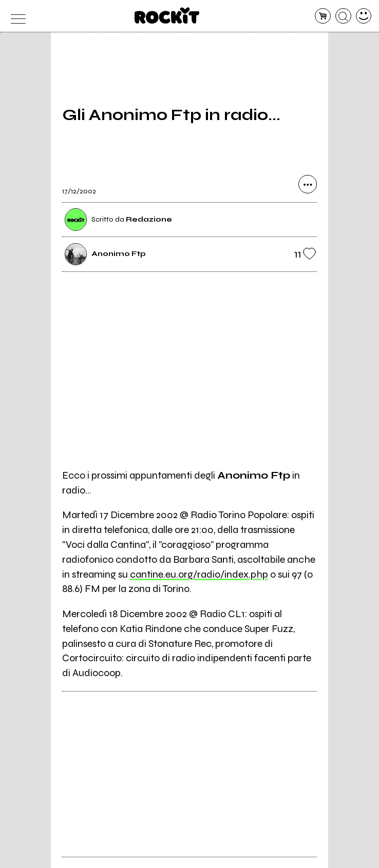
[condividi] (308, 184)
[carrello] (323, 16)
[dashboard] (364, 16)
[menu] (16, 16)
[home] (167, 15)
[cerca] (343, 16)
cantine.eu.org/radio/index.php (199, 574)
